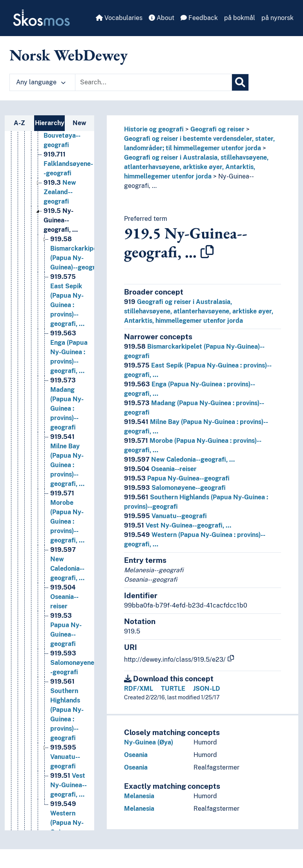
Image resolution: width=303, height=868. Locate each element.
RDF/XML (139, 689)
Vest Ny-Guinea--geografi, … (178, 525)
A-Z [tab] (19, 123)
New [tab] (79, 123)
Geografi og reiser (217, 129)
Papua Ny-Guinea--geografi (177, 478)
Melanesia (139, 796)
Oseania (136, 755)
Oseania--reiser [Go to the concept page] (64, 597)
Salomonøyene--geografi (175, 488)
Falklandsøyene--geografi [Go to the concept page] (68, 164)
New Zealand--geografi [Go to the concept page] (60, 192)
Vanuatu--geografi (165, 516)
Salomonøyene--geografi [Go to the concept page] (73, 663)
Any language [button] (41, 82)
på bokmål (240, 18)
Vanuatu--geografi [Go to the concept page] (65, 757)
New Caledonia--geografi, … (179, 459)
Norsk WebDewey (68, 55)
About (162, 18)
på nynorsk (277, 18)
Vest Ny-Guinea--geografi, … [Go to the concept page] (68, 785)
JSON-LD (207, 689)
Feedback (199, 18)
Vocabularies (119, 18)
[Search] (240, 82)
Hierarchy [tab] (50, 123)
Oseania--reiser (160, 469)
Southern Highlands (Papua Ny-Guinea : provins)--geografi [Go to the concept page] (67, 710)
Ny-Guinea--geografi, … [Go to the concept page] (61, 220)
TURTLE (173, 689)
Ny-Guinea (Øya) (149, 742)
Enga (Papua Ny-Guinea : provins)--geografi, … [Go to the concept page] (69, 352)
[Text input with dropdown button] (153, 82)
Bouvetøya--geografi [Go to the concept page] (62, 136)
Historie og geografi (154, 129)
